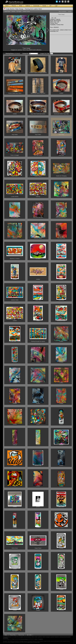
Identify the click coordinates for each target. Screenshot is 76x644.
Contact (70, 11)
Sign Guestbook (63, 11)
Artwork (13, 11)
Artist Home (7, 11)
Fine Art (14, 6)
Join (50, 6)
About (6, 635)
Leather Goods (26, 11)
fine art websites (25, 639)
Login (56, 6)
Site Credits (29, 635)
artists (36, 639)
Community (36, 6)
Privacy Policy (13, 635)
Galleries (28, 6)
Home (7, 6)
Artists (21, 6)
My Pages (19, 11)
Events (44, 6)
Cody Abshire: (10, 9)
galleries (41, 639)
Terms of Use (21, 635)
